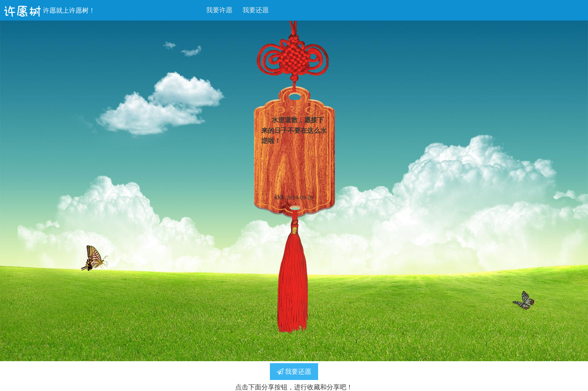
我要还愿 (256, 10)
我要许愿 (219, 10)
